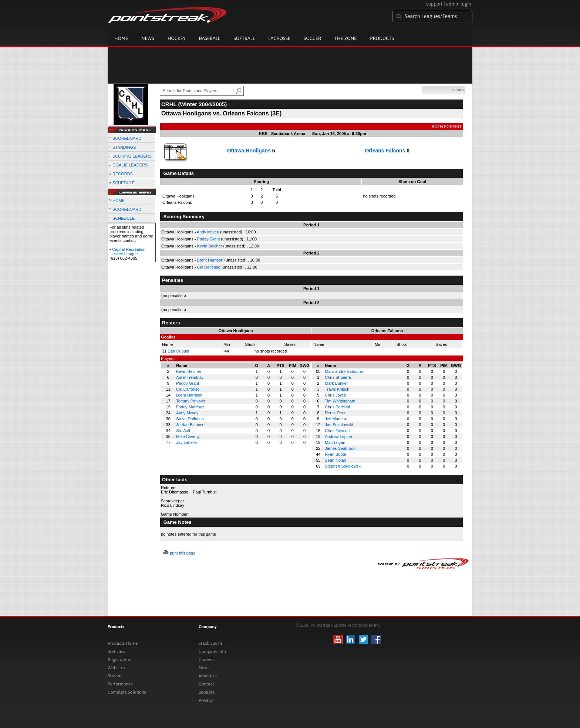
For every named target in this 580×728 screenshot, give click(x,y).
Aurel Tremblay (190, 377)
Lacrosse (279, 38)
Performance (120, 684)
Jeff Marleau (336, 419)
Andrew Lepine (338, 437)
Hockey (177, 38)
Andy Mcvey (208, 232)
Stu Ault (183, 431)
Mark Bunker (336, 383)
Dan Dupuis (178, 351)
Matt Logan (335, 442)
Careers (206, 660)
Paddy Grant (209, 239)
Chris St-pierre (338, 377)
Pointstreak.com (167, 16)
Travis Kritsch (337, 389)
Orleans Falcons (385, 151)
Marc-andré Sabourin (344, 371)
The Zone (345, 38)
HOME (119, 200)
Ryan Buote (335, 454)
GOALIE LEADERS (130, 165)
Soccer (312, 38)
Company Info (212, 651)
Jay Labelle (186, 442)
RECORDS (123, 174)
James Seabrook (340, 448)
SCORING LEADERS (132, 156)
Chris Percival (337, 407)
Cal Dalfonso (209, 267)
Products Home (123, 643)
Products (382, 38)
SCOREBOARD (127, 138)
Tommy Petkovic (191, 401)
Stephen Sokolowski (343, 466)
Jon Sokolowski (339, 425)
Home (121, 38)
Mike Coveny (188, 437)
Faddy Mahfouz (190, 407)
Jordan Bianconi (191, 425)
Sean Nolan (335, 460)
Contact (206, 684)
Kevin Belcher (210, 246)
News (148, 38)
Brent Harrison (210, 260)
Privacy (206, 700)
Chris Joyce (335, 395)
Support (206, 692)
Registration (119, 660)
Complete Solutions (127, 692)
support (434, 4)
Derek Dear (335, 413)
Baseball (210, 38)
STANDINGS (124, 147)
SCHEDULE (124, 183)
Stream (114, 676)
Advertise (208, 676)
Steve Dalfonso (190, 419)
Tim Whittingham (340, 401)
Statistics (116, 651)
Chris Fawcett (337, 431)
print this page (183, 553)
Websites (116, 668)
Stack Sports (211, 643)
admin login (459, 4)
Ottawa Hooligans (249, 151)
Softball (244, 38)
